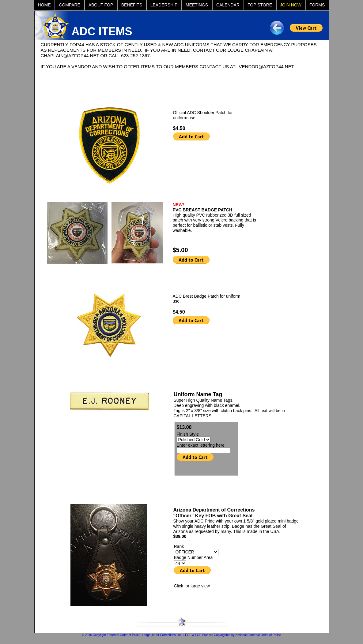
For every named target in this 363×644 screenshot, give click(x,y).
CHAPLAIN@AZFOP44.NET (70, 56)
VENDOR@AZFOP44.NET (267, 67)
